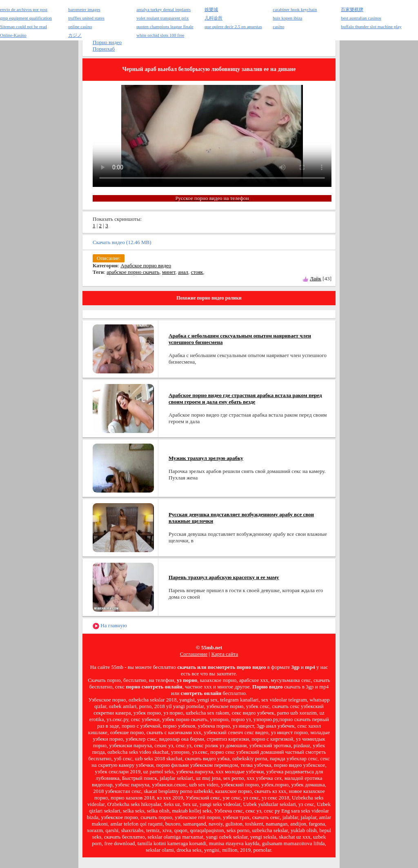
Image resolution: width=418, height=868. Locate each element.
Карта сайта (225, 654)
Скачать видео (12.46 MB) (122, 242)
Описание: (109, 258)
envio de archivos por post (24, 9)
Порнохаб (104, 49)
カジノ (75, 35)
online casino (80, 27)
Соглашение (194, 654)
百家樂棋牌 (352, 9)
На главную (110, 626)
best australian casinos (361, 18)
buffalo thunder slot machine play (371, 27)
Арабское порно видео (146, 265)
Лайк (316, 279)
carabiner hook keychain (295, 9)
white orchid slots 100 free (160, 35)
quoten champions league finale (165, 27)
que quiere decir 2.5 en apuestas (233, 27)
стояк (197, 272)
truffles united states (86, 18)
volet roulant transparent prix (162, 18)
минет (169, 272)
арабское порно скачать (133, 272)
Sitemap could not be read (23, 27)
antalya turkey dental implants (163, 9)
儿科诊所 (213, 18)
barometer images (84, 9)
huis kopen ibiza (287, 18)
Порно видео (107, 42)
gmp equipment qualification (26, 18)
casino (278, 27)
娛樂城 (211, 9)
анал (183, 272)
